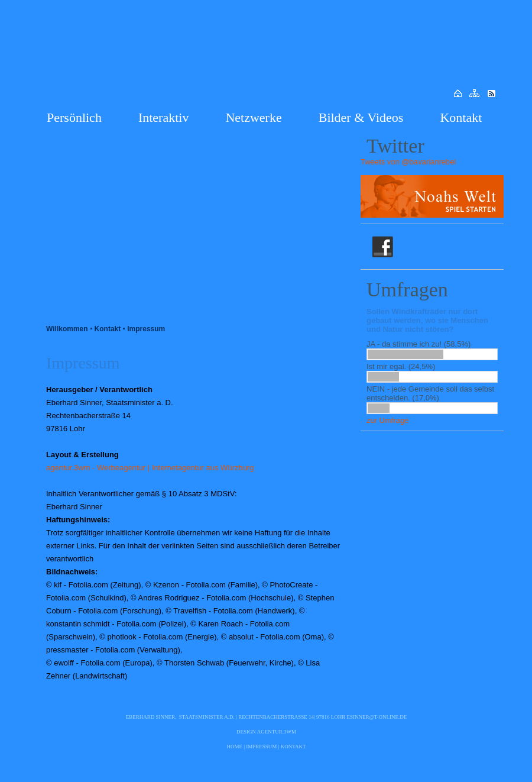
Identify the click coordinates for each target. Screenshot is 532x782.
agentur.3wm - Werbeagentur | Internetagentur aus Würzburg (150, 468)
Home (235, 747)
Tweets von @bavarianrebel (408, 162)
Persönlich (74, 117)
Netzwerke (253, 117)
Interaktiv (164, 117)
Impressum (146, 329)
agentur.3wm (277, 732)
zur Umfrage (388, 420)
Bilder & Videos (361, 117)
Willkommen (67, 329)
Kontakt (461, 117)
